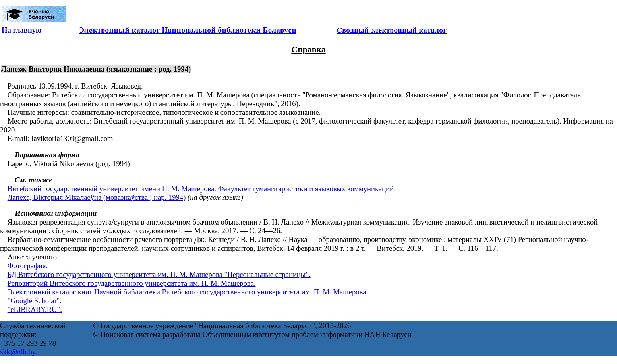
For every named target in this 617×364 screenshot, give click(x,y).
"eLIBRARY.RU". (35, 309)
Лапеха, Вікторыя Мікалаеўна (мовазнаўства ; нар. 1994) (97, 197)
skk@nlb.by (18, 352)
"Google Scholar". (35, 301)
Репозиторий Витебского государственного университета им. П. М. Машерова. (132, 283)
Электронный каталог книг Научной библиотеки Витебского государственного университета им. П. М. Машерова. (188, 292)
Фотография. (28, 266)
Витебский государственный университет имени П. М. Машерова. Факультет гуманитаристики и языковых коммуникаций (201, 189)
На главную (21, 30)
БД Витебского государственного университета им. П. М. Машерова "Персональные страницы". (159, 274)
